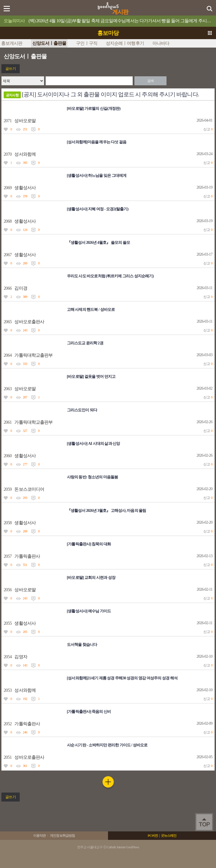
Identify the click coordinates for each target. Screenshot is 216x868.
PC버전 (153, 836)
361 (25, 766)
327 (25, 431)
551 (25, 565)
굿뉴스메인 (169, 836)
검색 (150, 81)
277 (25, 464)
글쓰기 (10, 69)
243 (25, 330)
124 (25, 230)
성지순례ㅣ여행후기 (125, 43)
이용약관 (39, 836)
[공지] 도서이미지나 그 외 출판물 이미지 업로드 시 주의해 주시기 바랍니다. (101, 95)
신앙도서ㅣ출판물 (49, 43)
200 (25, 263)
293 (25, 498)
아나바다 (161, 43)
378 (25, 196)
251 (25, 129)
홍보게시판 (12, 43)
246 (25, 732)
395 (25, 163)
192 (25, 699)
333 (25, 364)
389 (25, 297)
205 (25, 632)
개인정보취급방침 (62, 836)
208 (25, 531)
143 (25, 665)
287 (25, 397)
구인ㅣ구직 (87, 43)
